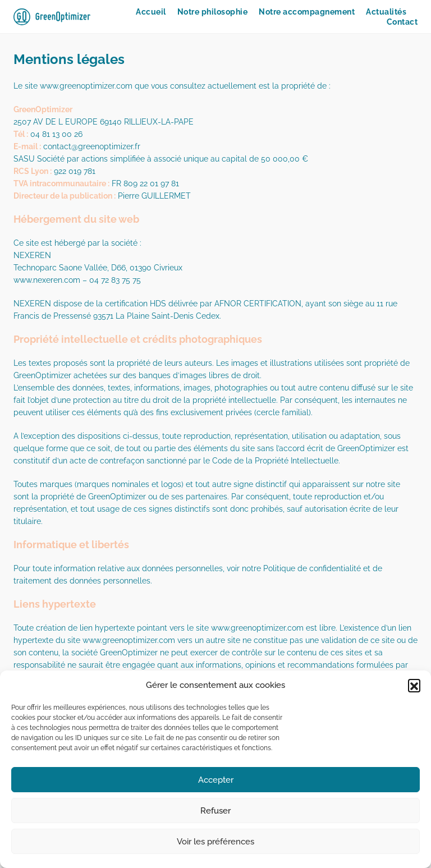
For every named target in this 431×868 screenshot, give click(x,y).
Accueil (151, 12)
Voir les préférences (215, 842)
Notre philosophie (213, 12)
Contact (402, 22)
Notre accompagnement (307, 12)
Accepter (216, 780)
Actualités (386, 12)
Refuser (215, 811)
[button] (414, 685)
